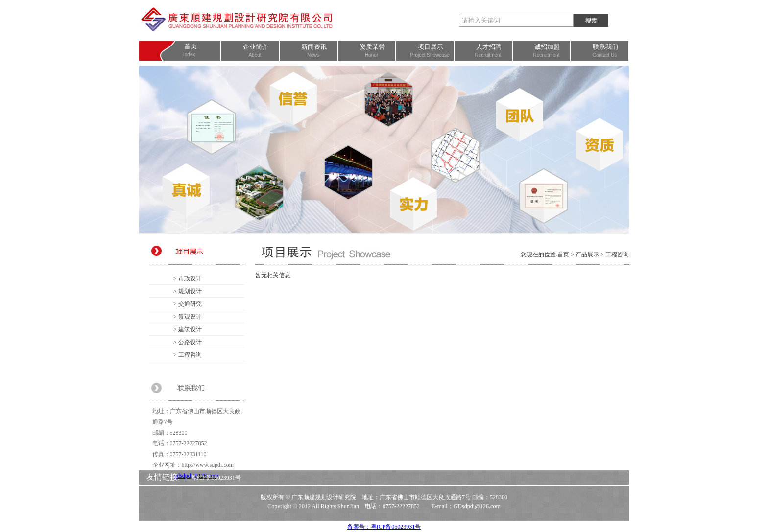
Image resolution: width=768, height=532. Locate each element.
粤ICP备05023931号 (216, 478)
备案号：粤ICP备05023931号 (384, 527)
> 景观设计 (188, 317)
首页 (563, 254)
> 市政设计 (188, 278)
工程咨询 (617, 254)
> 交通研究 (188, 304)
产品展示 (587, 254)
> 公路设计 (188, 342)
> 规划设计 (188, 291)
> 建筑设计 (188, 329)
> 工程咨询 (188, 355)
